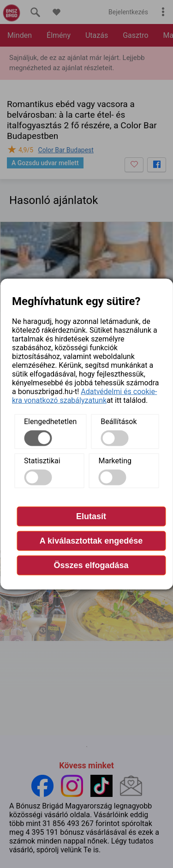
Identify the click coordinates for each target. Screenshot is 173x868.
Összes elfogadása (91, 565)
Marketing (115, 461)
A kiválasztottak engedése (91, 541)
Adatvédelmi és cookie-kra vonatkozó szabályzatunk (84, 396)
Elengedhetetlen (50, 422)
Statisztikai (42, 461)
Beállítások (119, 422)
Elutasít (91, 516)
